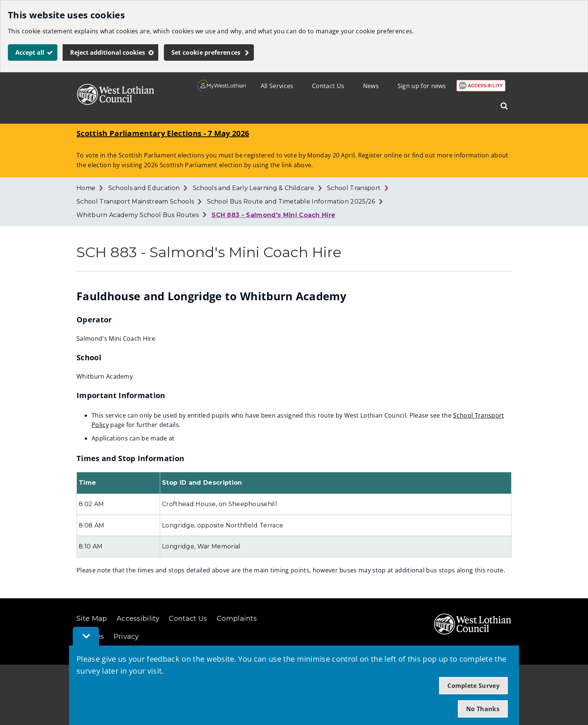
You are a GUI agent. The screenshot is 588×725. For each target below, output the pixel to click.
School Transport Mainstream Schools (135, 201)
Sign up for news (422, 86)
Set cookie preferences (206, 52)
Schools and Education (144, 188)
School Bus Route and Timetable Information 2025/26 (291, 201)
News (371, 86)
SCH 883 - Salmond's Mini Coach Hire (273, 215)
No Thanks (483, 709)
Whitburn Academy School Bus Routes (138, 215)
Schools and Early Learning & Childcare (253, 188)
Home (86, 188)
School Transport (354, 188)
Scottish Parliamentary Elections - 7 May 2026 (163, 133)
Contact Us (328, 86)
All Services (277, 86)
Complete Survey (473, 686)
